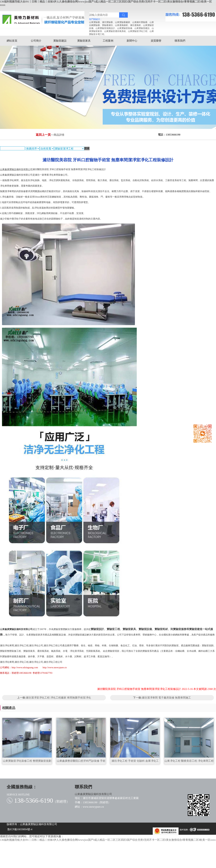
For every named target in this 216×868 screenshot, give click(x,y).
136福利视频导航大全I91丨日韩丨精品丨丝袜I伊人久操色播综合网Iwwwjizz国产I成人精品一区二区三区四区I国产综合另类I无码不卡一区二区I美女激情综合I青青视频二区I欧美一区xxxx (108, 840)
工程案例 (108, 41)
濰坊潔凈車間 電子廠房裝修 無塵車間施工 (166, 698)
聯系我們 (180, 41)
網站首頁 (12, 41)
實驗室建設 (60, 41)
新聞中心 (132, 41)
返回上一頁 (43, 135)
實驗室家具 (84, 41)
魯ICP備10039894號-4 (20, 829)
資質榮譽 (156, 41)
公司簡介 (36, 41)
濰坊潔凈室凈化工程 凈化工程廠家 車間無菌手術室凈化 (58, 698)
